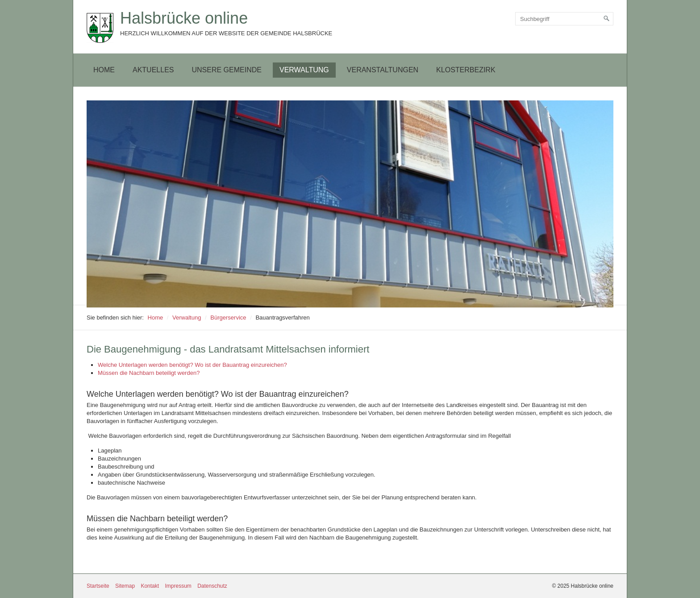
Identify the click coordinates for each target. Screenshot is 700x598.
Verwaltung (304, 70)
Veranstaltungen (383, 70)
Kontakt (150, 586)
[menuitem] (104, 70)
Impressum (178, 586)
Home (104, 70)
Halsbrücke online (184, 18)
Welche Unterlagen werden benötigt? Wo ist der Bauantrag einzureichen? (192, 365)
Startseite (98, 586)
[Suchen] (607, 19)
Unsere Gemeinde (226, 70)
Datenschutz (212, 586)
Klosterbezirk (466, 70)
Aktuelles (153, 70)
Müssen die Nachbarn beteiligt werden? (149, 373)
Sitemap (125, 586)
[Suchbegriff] (564, 19)
